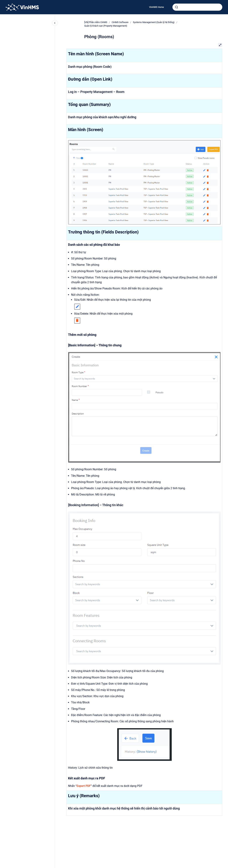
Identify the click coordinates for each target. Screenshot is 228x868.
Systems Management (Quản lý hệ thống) (154, 22)
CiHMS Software (120, 22)
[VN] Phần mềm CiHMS (96, 22)
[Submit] (177, 7)
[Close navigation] (55, 23)
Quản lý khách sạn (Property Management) (106, 26)
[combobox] (197, 7)
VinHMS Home (156, 7)
